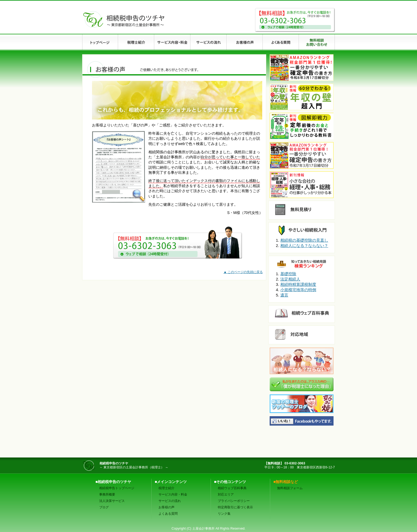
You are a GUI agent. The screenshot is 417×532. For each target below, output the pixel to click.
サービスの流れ (170, 501)
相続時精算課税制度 (298, 284)
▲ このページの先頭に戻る (243, 272)
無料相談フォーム (290, 488)
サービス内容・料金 (173, 494)
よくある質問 (168, 514)
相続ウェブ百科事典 (232, 488)
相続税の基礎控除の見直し (304, 240)
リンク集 (224, 514)
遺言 (284, 295)
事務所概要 (107, 494)
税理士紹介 (166, 488)
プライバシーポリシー (234, 501)
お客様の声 (166, 507)
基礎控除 (288, 274)
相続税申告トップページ (117, 488)
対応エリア (226, 494)
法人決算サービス (112, 501)
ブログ (104, 507)
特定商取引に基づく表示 (235, 507)
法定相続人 (290, 279)
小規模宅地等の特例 (298, 290)
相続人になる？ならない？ (304, 246)
